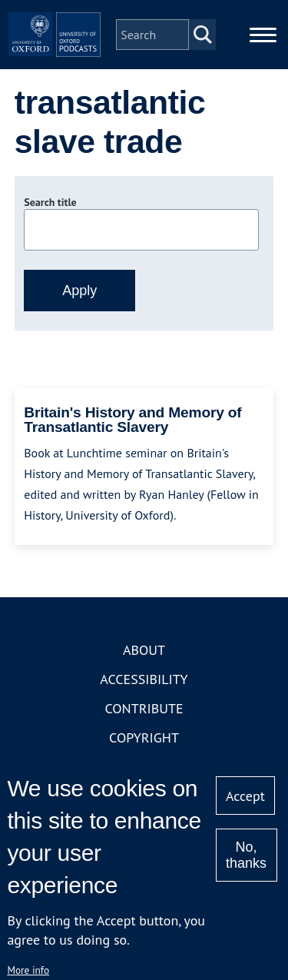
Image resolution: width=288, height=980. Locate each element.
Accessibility (144, 679)
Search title (50, 202)
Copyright (144, 737)
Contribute (144, 708)
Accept (245, 796)
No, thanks (246, 855)
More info (28, 970)
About (144, 650)
